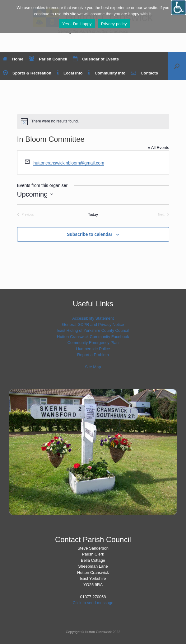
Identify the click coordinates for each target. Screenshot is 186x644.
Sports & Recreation (27, 73)
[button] (177, 66)
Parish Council (48, 59)
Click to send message (93, 603)
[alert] (93, 122)
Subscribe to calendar (90, 234)
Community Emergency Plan (93, 343)
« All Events (159, 148)
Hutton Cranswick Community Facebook (93, 337)
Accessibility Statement (93, 318)
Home (13, 59)
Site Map (93, 367)
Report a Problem (93, 355)
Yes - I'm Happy (77, 24)
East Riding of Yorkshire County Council (93, 330)
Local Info (70, 73)
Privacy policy (114, 24)
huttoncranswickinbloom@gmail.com (69, 163)
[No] (178, 17)
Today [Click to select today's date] (93, 215)
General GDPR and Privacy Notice (93, 324)
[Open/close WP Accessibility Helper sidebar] (179, 7)
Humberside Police (93, 349)
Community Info (107, 73)
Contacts (144, 73)
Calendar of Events (96, 59)
